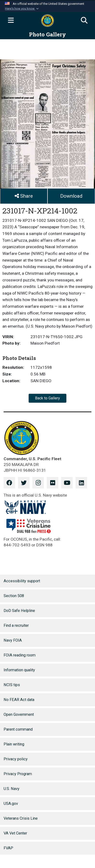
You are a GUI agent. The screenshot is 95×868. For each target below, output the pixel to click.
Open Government (19, 714)
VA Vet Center (15, 833)
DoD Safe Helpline (19, 611)
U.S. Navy (12, 789)
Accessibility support (22, 581)
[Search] (84, 21)
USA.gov (11, 804)
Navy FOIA (13, 640)
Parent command (18, 729)
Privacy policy (16, 759)
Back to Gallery (47, 398)
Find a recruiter (16, 625)
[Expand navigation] (11, 21)
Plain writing (14, 744)
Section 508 (14, 596)
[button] (22, 9)
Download (71, 196)
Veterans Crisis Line (21, 818)
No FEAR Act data (19, 700)
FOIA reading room (20, 655)
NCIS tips (12, 685)
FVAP (8, 848)
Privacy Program (18, 774)
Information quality (19, 670)
